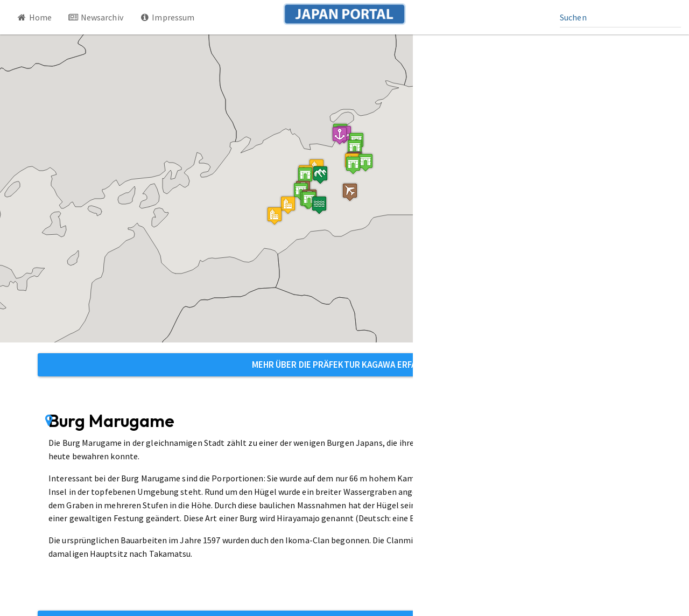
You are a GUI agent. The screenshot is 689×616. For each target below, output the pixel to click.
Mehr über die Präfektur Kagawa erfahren (345, 365)
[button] (365, 162)
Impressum (167, 17)
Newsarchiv (96, 17)
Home (34, 17)
